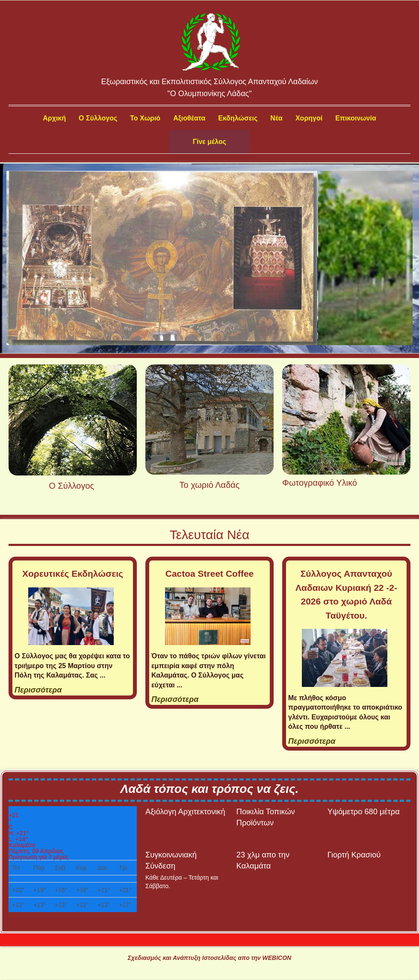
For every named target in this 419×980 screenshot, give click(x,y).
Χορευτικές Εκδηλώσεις (73, 574)
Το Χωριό (145, 118)
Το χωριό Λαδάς (210, 485)
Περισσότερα (38, 690)
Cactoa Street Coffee (210, 574)
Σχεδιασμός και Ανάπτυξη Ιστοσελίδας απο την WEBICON (209, 958)
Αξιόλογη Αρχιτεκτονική (185, 811)
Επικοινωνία (356, 118)
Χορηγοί (309, 118)
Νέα (276, 118)
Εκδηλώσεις (238, 118)
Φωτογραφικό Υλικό (320, 483)
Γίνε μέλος (209, 142)
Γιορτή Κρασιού (354, 855)
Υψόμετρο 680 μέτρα (364, 811)
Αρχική (54, 118)
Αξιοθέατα (189, 118)
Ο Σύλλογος (98, 118)
